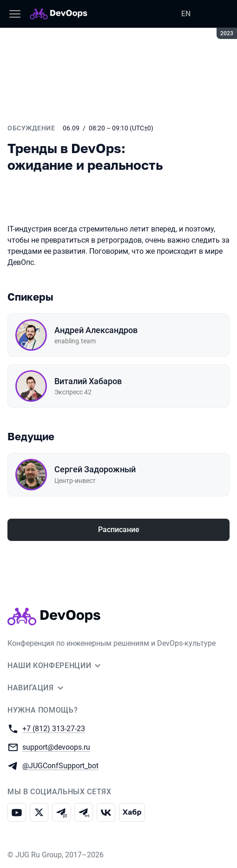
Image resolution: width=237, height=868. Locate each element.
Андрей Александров (96, 330)
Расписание (119, 530)
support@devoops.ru (56, 747)
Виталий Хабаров (88, 381)
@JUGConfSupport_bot (60, 765)
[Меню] (15, 14)
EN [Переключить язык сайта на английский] (186, 14)
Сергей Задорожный (95, 469)
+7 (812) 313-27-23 (54, 728)
